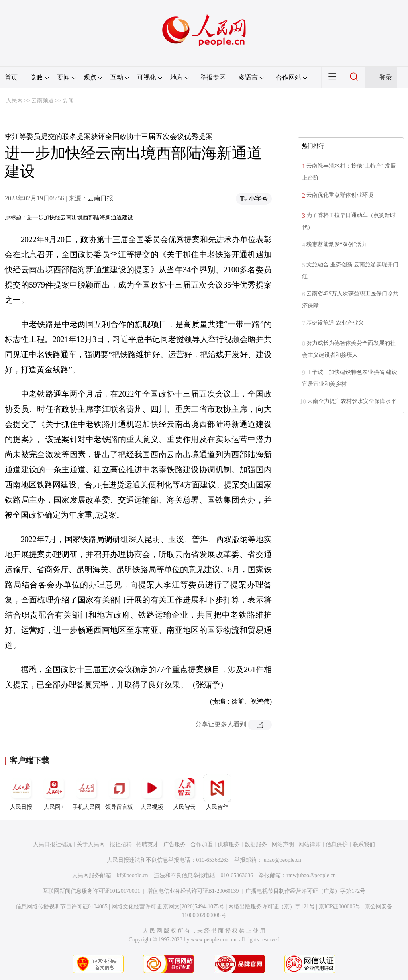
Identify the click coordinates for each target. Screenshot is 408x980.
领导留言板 (119, 792)
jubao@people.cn (282, 860)
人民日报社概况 (53, 844)
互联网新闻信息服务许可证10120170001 (91, 891)
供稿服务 (229, 844)
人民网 (14, 101)
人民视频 (152, 792)
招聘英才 (147, 844)
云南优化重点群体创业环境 (340, 195)
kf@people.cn (132, 875)
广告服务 (175, 844)
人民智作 (217, 792)
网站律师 (310, 844)
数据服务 (256, 844)
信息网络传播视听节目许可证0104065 (62, 907)
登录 (386, 77)
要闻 (68, 101)
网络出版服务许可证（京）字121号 (272, 907)
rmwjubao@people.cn (311, 875)
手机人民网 (86, 792)
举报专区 (213, 77)
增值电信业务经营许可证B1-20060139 (193, 891)
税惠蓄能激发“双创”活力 (337, 244)
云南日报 (100, 198)
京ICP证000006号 (340, 907)
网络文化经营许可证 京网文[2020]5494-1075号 (168, 907)
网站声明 (283, 844)
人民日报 (21, 792)
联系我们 (364, 844)
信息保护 (337, 844)
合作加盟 (202, 844)
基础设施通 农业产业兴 (335, 323)
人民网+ (54, 792)
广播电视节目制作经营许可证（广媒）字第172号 (305, 891)
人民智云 (184, 792)
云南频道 (43, 101)
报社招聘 (121, 844)
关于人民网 (91, 844)
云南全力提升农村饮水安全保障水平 (352, 401)
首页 (11, 77)
